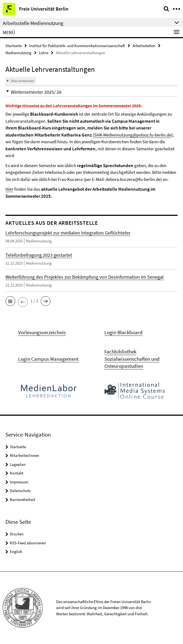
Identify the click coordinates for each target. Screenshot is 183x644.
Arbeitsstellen (144, 46)
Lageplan (18, 464)
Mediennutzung (18, 53)
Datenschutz (20, 491)
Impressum (19, 482)
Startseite (14, 46)
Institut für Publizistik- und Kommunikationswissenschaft (77, 46)
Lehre (44, 53)
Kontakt (17, 473)
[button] (92, 92)
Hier (9, 189)
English (16, 552)
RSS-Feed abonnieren (28, 543)
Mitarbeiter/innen (24, 455)
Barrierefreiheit (23, 500)
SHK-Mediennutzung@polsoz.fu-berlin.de (133, 135)
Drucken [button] (17, 534)
